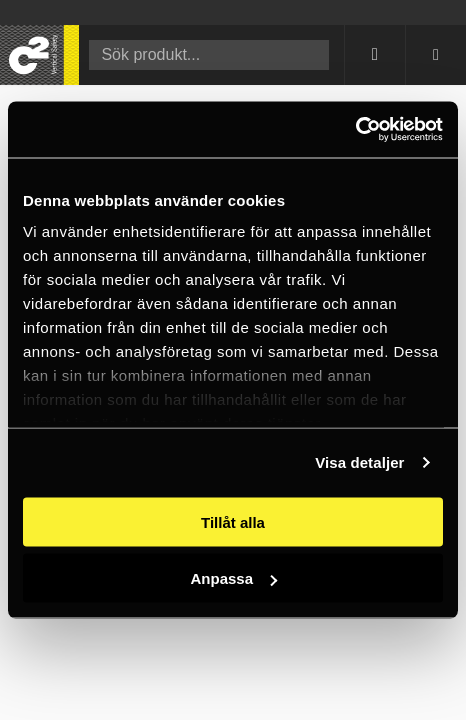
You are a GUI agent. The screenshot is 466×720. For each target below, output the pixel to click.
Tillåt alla (233, 521)
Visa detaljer (359, 462)
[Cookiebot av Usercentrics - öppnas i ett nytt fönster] (355, 130)
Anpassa (233, 578)
